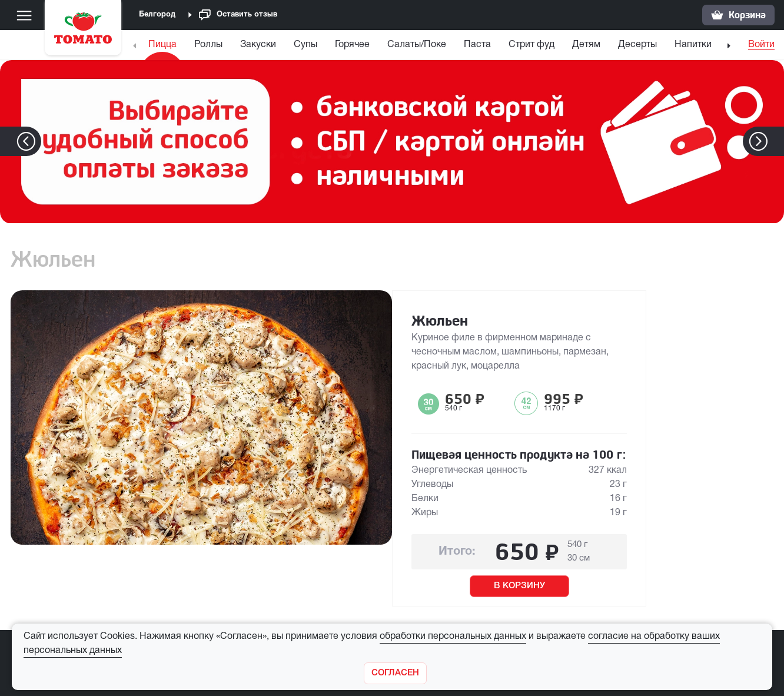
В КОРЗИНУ (519, 586)
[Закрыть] (395, 673)
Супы (305, 45)
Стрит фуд (531, 45)
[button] (776, 141)
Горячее (352, 45)
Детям (586, 45)
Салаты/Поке (417, 45)
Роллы (208, 45)
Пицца (162, 45)
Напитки (693, 45)
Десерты (637, 45)
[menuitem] (164, 47)
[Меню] (24, 15)
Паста (477, 45)
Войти (761, 45)
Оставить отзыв (238, 15)
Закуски (258, 45)
